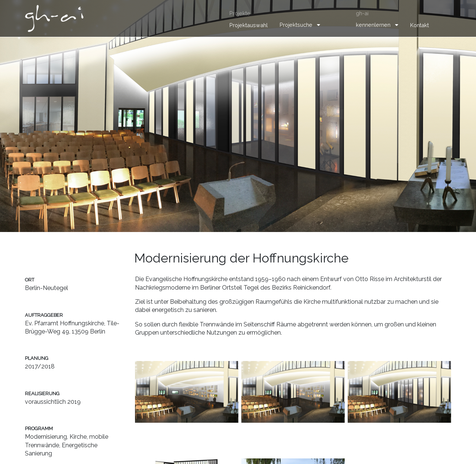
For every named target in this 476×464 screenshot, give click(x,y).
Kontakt (419, 25)
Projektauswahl (249, 25)
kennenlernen (373, 25)
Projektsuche (296, 25)
